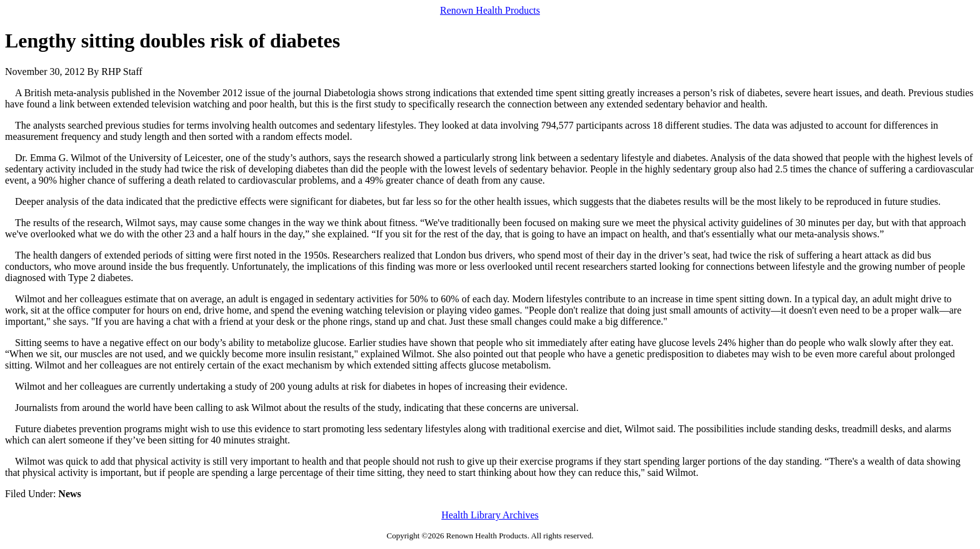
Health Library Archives (490, 515)
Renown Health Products (490, 10)
